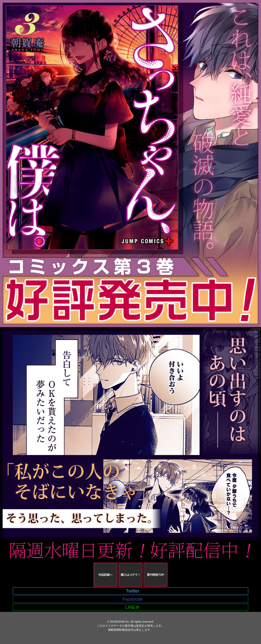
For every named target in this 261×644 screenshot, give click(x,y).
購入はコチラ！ (131, 575)
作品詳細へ (105, 575)
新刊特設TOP (156, 575)
